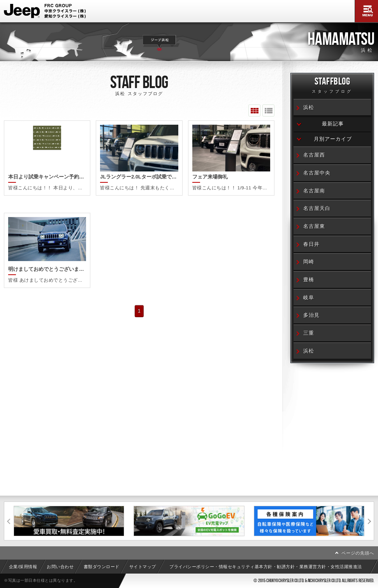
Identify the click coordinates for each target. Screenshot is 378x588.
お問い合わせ (60, 567)
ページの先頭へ (358, 553)
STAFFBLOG (332, 86)
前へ (9, 521)
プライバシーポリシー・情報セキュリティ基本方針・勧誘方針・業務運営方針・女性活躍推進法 (266, 567)
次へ (369, 521)
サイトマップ (143, 567)
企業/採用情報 (23, 567)
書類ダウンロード (102, 567)
